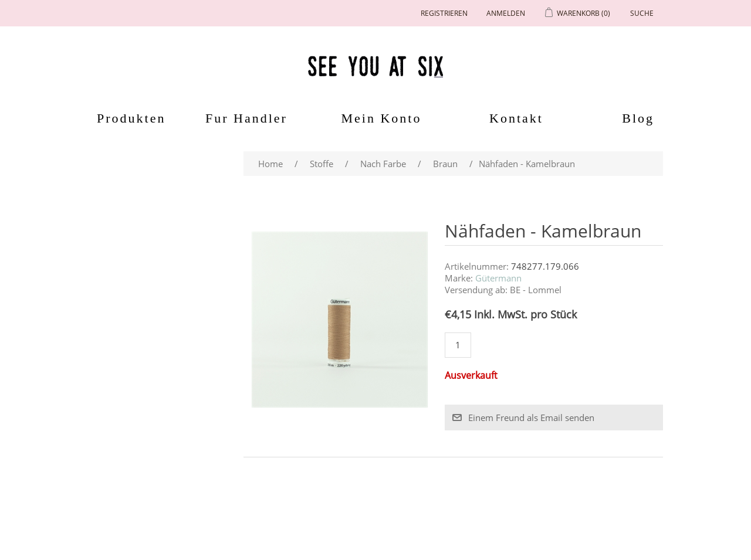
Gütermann (498, 278)
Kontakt (516, 118)
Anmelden (506, 13)
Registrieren (444, 13)
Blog (638, 118)
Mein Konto (382, 118)
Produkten (127, 118)
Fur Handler (246, 118)
